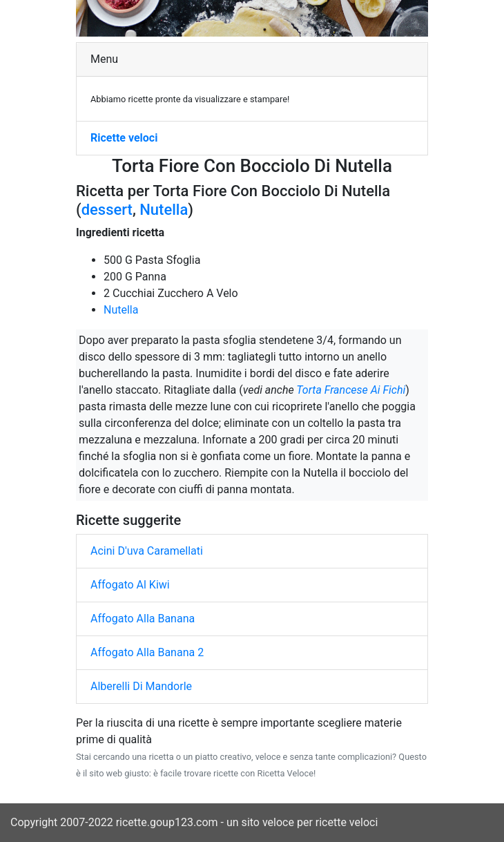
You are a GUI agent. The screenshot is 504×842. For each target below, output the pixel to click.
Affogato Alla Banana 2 (147, 652)
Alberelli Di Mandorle (141, 686)
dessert (107, 210)
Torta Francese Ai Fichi (351, 390)
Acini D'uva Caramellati (147, 551)
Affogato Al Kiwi (130, 585)
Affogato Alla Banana (143, 619)
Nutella (164, 210)
